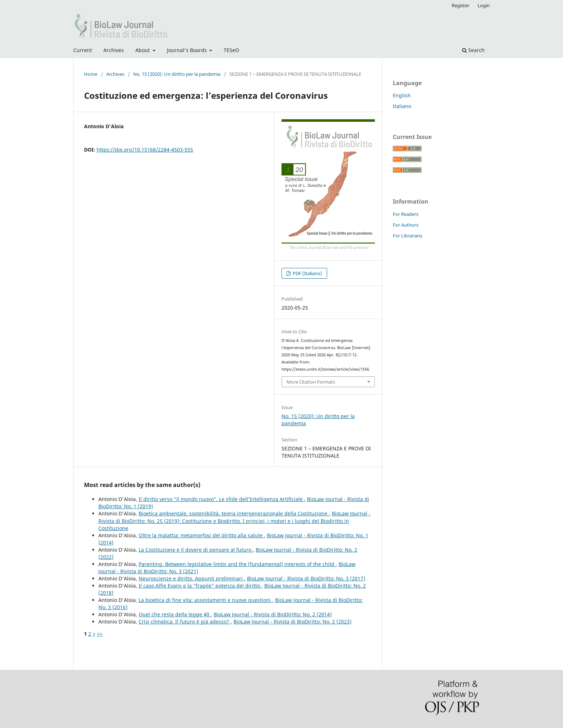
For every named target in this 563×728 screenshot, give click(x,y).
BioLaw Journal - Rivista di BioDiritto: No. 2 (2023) (292, 622)
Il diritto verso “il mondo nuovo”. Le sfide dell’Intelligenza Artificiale (221, 499)
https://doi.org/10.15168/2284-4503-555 (145, 150)
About (143, 50)
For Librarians (408, 236)
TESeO (231, 50)
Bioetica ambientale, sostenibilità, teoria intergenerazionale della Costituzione (234, 513)
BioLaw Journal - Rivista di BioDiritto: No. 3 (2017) (306, 578)
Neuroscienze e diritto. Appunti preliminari (191, 578)
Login (484, 5)
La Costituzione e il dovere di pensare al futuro (196, 550)
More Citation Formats (311, 382)
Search (473, 50)
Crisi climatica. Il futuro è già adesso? (185, 622)
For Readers (406, 214)
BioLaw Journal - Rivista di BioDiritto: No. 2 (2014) (273, 614)
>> (100, 634)
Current (83, 50)
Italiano (402, 106)
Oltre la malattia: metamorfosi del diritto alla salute (201, 535)
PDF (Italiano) (307, 273)
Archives (114, 50)
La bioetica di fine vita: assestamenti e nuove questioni (205, 600)
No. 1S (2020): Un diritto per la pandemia (177, 74)
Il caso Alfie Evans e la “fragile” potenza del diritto (200, 586)
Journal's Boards (188, 50)
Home (91, 74)
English (402, 95)
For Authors (406, 225)
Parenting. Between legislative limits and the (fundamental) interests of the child (237, 564)
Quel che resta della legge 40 (175, 614)
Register (460, 5)
